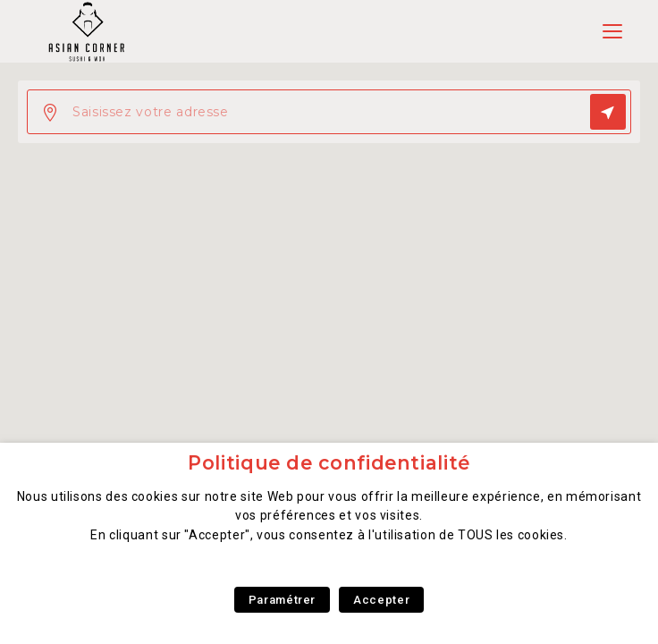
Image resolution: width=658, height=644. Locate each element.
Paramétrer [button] (282, 600)
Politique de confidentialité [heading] (329, 463)
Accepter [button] (381, 600)
